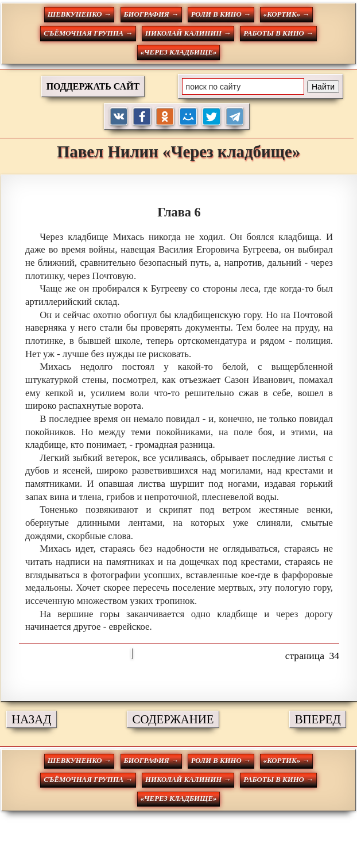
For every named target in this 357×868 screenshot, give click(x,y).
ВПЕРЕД (318, 719)
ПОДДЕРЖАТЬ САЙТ (93, 86)
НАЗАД (31, 719)
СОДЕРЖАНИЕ (173, 719)
